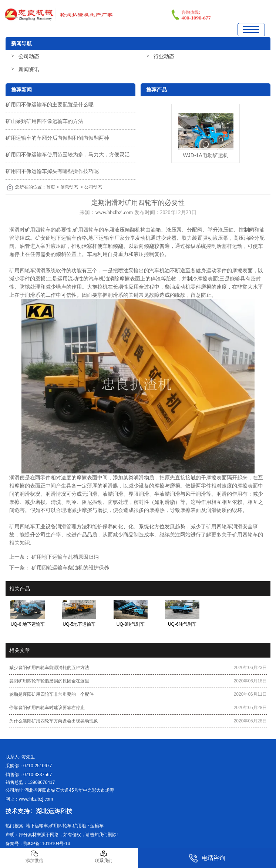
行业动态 (164, 56)
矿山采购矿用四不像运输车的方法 (44, 121)
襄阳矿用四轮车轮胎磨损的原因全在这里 (49, 681)
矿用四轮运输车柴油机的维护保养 (70, 568)
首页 (51, 187)
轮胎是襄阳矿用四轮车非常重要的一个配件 (51, 694)
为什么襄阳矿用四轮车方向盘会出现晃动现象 (54, 721)
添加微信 (34, 857)
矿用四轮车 (38, 230)
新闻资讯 (29, 69)
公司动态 (29, 56)
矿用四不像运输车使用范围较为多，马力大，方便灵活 (68, 154)
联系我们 (104, 857)
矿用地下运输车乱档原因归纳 (64, 557)
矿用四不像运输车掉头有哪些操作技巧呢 (52, 171)
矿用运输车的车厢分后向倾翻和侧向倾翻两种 (57, 138)
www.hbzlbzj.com (114, 212)
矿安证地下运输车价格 (61, 238)
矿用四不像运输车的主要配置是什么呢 (50, 104)
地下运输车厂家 (107, 238)
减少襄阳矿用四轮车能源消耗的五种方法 (49, 668)
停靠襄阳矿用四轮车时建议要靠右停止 (47, 708)
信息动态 (69, 187)
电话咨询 (207, 858)
